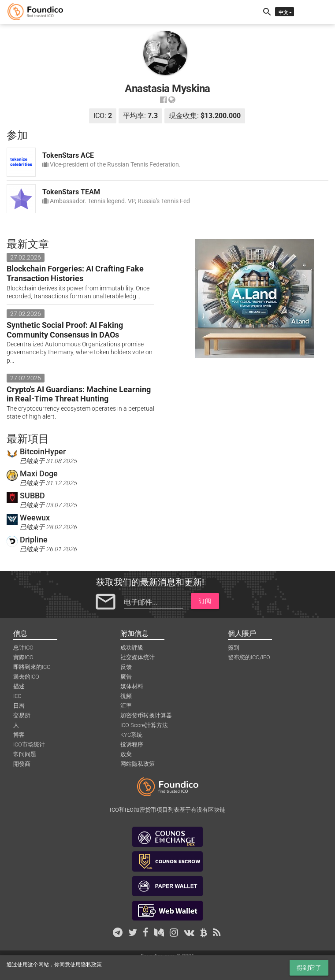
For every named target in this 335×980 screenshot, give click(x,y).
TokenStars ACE (68, 155)
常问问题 (25, 754)
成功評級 (132, 648)
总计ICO (23, 648)
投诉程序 (132, 744)
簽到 (234, 648)
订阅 (205, 601)
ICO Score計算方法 (144, 725)
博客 (19, 735)
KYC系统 (131, 735)
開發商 (22, 764)
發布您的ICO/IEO (249, 657)
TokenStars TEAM (71, 192)
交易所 (22, 715)
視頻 (126, 696)
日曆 (19, 706)
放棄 (126, 754)
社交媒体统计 (138, 657)
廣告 (126, 677)
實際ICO (23, 657)
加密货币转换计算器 (146, 715)
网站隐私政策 (138, 764)
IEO (17, 696)
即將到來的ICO (32, 667)
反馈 (126, 667)
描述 (19, 686)
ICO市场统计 (29, 744)
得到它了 (309, 968)
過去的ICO (26, 677)
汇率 (126, 706)
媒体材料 (132, 686)
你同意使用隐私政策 (78, 965)
